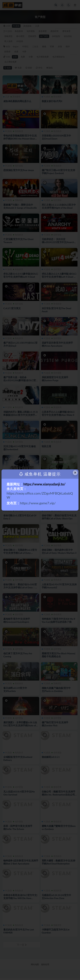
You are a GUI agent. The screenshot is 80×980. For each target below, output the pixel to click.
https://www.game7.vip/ (38, 503)
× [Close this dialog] (75, 473)
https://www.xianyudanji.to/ (44, 484)
